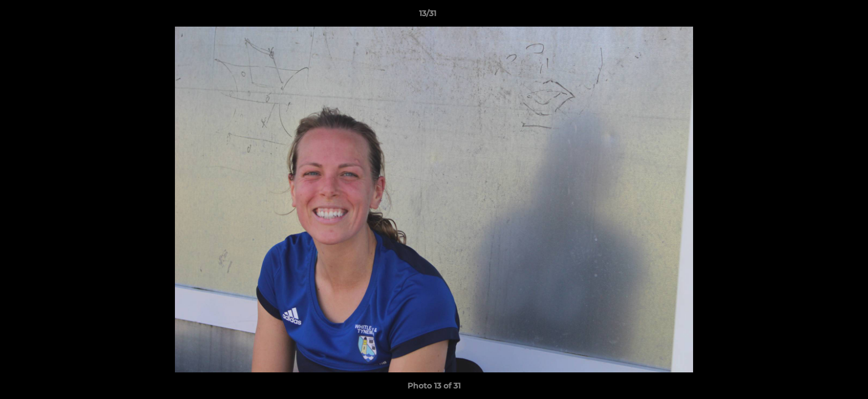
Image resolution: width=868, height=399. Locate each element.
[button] (821, 16)
